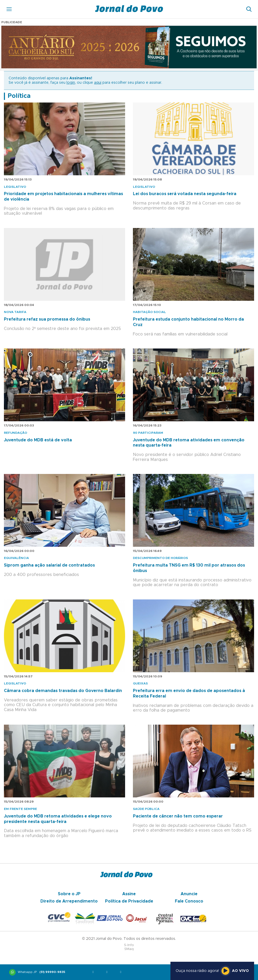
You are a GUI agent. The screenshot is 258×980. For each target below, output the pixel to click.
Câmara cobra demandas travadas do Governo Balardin (63, 691)
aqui (98, 83)
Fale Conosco (189, 901)
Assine (129, 894)
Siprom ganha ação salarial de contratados (49, 565)
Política (19, 96)
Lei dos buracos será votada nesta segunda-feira (185, 194)
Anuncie (189, 894)
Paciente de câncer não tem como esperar (178, 816)
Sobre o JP (69, 894)
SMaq (129, 949)
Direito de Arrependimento (69, 901)
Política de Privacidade (129, 901)
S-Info (129, 945)
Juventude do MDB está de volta (38, 440)
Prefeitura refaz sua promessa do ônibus (47, 319)
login (71, 83)
